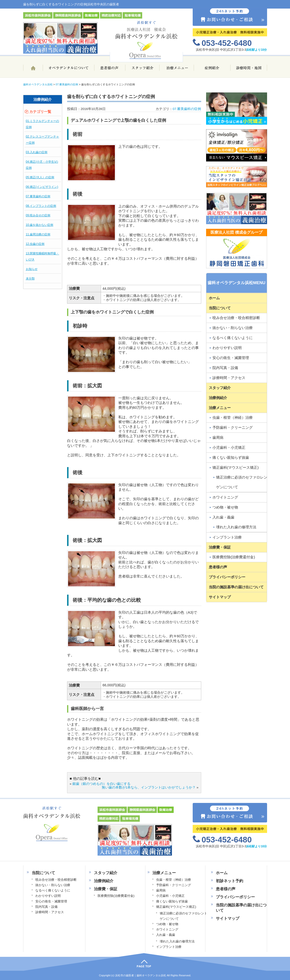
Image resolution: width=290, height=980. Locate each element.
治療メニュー (177, 70)
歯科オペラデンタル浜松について (68, 70)
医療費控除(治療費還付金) (234, 557)
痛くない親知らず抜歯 (231, 457)
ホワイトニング (225, 497)
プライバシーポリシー (227, 577)
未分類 (30, 279)
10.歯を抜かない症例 (40, 225)
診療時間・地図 (249, 70)
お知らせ (32, 269)
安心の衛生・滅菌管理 (231, 358)
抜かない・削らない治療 (233, 328)
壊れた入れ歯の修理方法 (236, 527)
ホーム (33, 70)
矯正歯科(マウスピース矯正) (236, 467)
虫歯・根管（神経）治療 (233, 417)
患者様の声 (110, 70)
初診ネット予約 (230, 881)
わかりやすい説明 (227, 348)
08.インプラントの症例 (41, 206)
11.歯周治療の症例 (38, 234)
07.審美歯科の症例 (38, 196)
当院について (220, 308)
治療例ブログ (212, 70)
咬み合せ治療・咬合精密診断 (236, 318)
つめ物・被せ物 (225, 507)
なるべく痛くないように (233, 338)
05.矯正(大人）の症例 (40, 177)
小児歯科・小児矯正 (229, 447)
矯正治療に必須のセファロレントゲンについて (244, 482)
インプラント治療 (227, 537)
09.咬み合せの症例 (38, 215)
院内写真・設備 (225, 368)
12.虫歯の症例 (35, 244)
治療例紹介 (218, 398)
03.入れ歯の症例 (37, 152)
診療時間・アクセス (229, 378)
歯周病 (218, 437)
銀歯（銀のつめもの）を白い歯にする (101, 784)
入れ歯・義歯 (223, 517)
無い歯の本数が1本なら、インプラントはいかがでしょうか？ (149, 787)
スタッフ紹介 (142, 70)
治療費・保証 (220, 547)
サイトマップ (220, 597)
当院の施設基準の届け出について (236, 587)
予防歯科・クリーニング (233, 427)
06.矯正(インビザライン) (42, 187)
